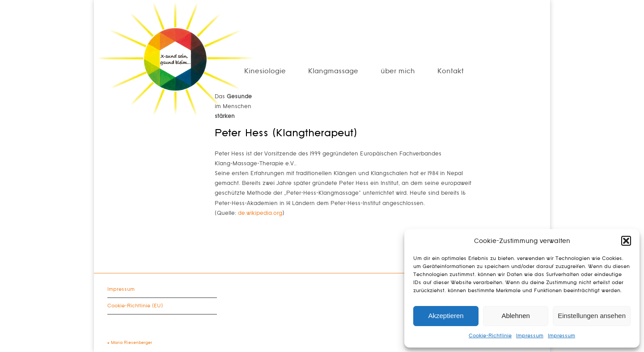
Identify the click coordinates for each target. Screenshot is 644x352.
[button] (626, 241)
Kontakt (451, 71)
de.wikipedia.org (260, 213)
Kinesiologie (265, 71)
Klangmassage (333, 71)
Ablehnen (515, 316)
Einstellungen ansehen (592, 316)
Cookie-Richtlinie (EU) (135, 306)
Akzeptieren (446, 316)
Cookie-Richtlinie (490, 336)
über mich (398, 71)
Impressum (530, 336)
